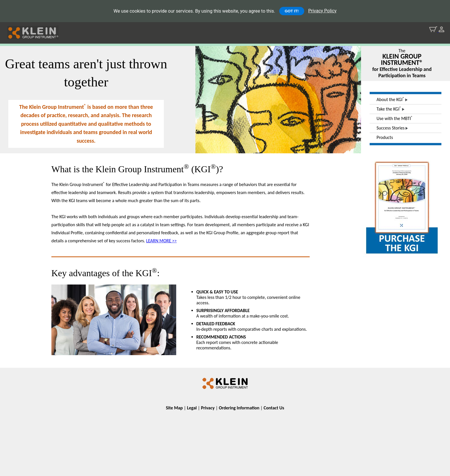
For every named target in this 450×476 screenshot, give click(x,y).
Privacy (208, 408)
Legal (192, 408)
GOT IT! (292, 11)
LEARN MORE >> (161, 241)
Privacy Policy (322, 11)
